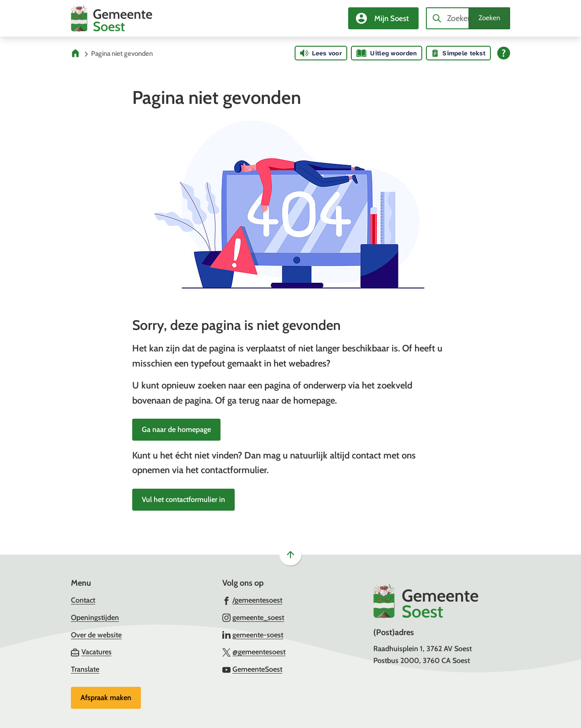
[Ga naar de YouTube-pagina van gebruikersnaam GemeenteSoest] (253, 669)
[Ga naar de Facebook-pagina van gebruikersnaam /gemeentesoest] (253, 600)
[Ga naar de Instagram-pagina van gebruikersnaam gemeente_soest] (253, 617)
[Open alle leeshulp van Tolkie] (504, 53)
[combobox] (468, 18)
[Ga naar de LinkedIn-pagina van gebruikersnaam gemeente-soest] (253, 635)
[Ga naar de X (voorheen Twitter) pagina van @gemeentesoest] (254, 652)
